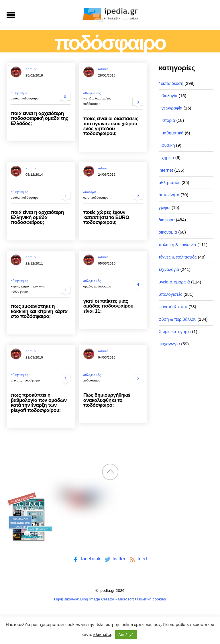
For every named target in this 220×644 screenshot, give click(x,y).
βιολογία (170, 96)
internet (166, 170)
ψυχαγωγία (169, 344)
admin (31, 69)
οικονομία (168, 232)
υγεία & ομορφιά (174, 282)
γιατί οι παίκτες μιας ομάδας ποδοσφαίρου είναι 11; (108, 306)
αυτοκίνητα (169, 195)
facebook (86, 559)
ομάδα (15, 98)
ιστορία (168, 120)
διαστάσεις (103, 98)
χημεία (168, 157)
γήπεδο (88, 98)
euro (87, 197)
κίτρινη (26, 286)
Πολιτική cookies (152, 599)
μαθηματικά (173, 133)
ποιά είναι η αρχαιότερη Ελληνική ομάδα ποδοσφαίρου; (37, 217)
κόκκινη (39, 286)
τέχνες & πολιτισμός (178, 257)
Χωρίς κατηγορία (175, 331)
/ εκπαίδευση (171, 83)
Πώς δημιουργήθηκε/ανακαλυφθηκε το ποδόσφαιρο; (107, 400)
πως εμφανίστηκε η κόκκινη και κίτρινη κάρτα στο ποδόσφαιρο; (39, 311)
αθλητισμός (19, 93)
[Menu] (11, 15)
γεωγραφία (172, 108)
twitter (114, 559)
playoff (16, 380)
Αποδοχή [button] (126, 635)
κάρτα (15, 286)
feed (138, 559)
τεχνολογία (169, 269)
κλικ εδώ (102, 634)
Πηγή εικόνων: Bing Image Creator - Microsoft (94, 599)
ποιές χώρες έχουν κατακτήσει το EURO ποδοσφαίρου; (106, 217)
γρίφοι (165, 207)
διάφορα (90, 192)
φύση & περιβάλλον (178, 319)
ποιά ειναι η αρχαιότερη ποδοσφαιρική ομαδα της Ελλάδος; (39, 118)
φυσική (168, 145)
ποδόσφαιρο (30, 98)
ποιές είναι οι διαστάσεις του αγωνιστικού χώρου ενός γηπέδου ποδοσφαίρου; (111, 126)
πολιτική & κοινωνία (177, 245)
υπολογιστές (171, 294)
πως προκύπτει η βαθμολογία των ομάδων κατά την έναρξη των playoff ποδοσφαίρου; (39, 402)
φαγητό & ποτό (173, 307)
